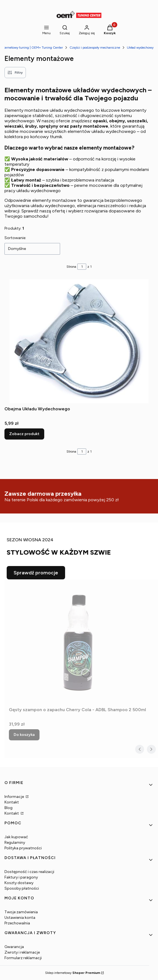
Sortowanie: (15, 238)
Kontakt (12, 802)
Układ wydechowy (140, 48)
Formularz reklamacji (23, 958)
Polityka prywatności (23, 848)
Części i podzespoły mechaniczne (95, 48)
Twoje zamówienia (21, 912)
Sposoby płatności (22, 888)
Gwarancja (14, 947)
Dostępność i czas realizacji (29, 872)
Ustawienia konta (20, 918)
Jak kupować (16, 837)
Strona (71, 267)
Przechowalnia (17, 923)
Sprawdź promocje (36, 573)
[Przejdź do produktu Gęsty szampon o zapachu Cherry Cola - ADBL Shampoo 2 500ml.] (78, 642)
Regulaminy (15, 843)
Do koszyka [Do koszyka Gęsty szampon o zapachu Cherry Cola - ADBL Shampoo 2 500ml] (24, 735)
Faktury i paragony (21, 877)
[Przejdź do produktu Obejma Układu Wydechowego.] (79, 341)
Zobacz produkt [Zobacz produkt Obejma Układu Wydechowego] (24, 434)
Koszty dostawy (19, 883)
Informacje (15, 797)
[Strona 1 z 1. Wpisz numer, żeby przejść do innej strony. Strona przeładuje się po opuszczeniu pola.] (82, 267)
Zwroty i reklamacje (22, 952)
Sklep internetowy (73, 973)
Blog (8, 808)
